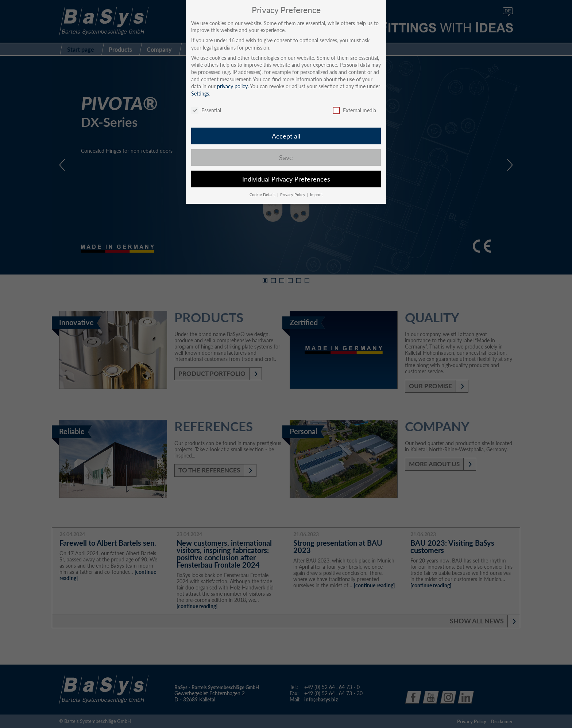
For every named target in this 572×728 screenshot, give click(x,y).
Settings (200, 94)
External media (354, 110)
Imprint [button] (316, 195)
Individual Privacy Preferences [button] (286, 179)
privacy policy (232, 86)
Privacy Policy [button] (293, 195)
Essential (206, 110)
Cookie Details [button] (263, 195)
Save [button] (286, 158)
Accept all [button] (286, 136)
